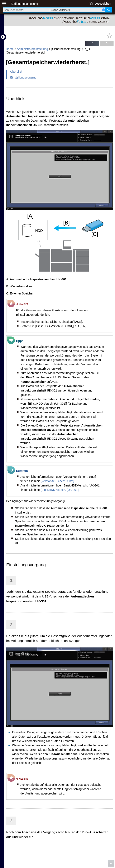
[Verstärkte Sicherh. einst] (57, 481)
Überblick (16, 72)
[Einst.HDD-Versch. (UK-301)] (60, 490)
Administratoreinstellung (32, 49)
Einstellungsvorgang (23, 77)
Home (10, 49)
